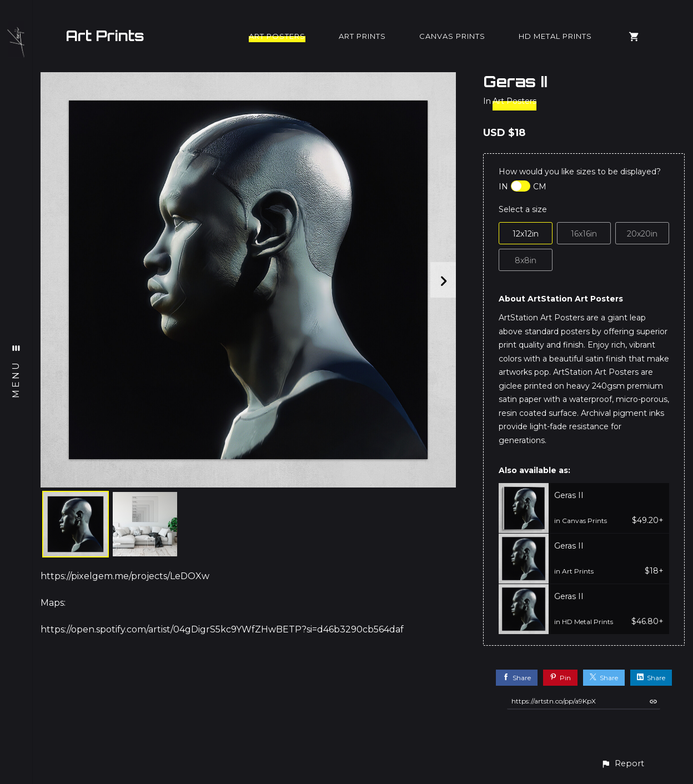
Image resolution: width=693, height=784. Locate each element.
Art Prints (105, 36)
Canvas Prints (452, 36)
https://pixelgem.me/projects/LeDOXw (125, 576)
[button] (622, 764)
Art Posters (277, 36)
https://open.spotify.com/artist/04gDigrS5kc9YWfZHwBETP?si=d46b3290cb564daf (222, 629)
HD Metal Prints (555, 36)
